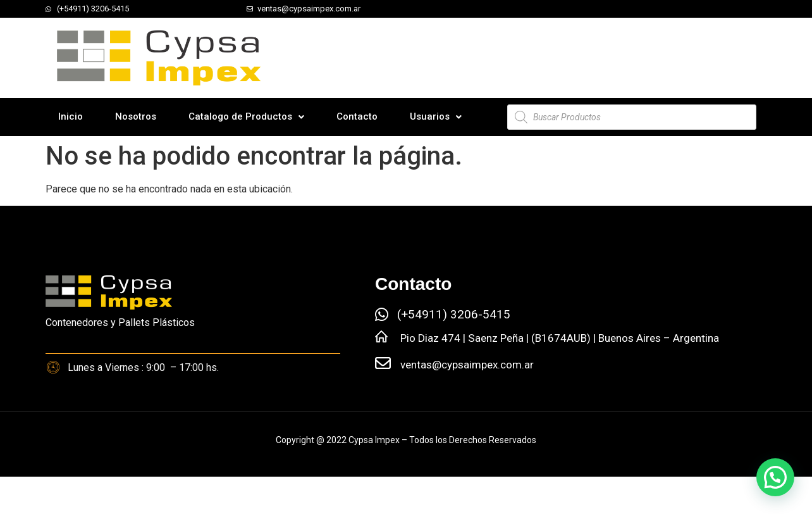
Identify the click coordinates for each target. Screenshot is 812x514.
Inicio (71, 116)
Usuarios (436, 116)
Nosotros (136, 116)
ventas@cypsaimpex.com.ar (467, 365)
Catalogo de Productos (246, 116)
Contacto (357, 116)
